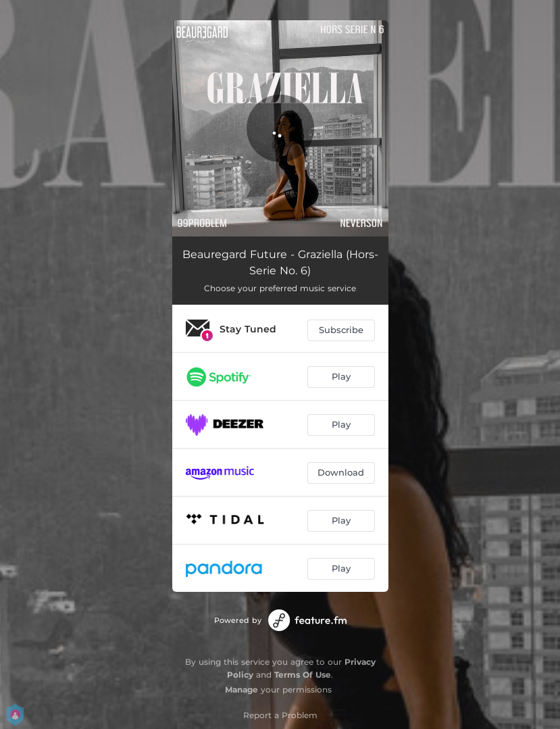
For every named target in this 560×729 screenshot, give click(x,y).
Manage (241, 689)
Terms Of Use (303, 675)
